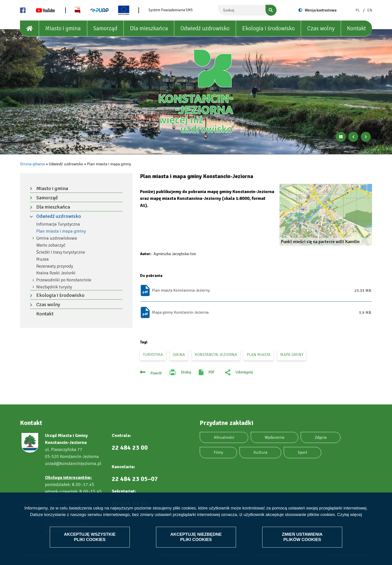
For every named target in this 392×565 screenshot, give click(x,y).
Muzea (42, 259)
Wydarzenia (274, 437)
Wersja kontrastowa (321, 10)
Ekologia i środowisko (268, 28)
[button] (326, 215)
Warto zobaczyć (51, 245)
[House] (29, 29)
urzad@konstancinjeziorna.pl (73, 463)
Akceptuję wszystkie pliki (90, 537)
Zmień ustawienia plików (302, 537)
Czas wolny (321, 28)
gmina (179, 355)
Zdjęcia (321, 437)
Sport (302, 452)
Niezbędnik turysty (54, 287)
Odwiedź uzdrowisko (205, 28)
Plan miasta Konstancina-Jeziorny (181, 290)
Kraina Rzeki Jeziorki (56, 273)
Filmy (218, 452)
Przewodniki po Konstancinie (64, 280)
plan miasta (259, 355)
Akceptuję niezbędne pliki (196, 537)
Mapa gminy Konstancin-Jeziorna (180, 312)
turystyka (153, 355)
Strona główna (32, 164)
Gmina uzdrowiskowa (57, 238)
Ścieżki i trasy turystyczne (61, 252)
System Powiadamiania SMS (171, 10)
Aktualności (224, 437)
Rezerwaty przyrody (55, 266)
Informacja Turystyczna (58, 224)
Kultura (260, 452)
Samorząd (105, 28)
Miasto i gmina (63, 28)
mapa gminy (292, 355)
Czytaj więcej (350, 515)
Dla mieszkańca (149, 28)
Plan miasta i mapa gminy (61, 231)
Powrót (156, 373)
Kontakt (356, 28)
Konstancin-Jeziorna (216, 355)
